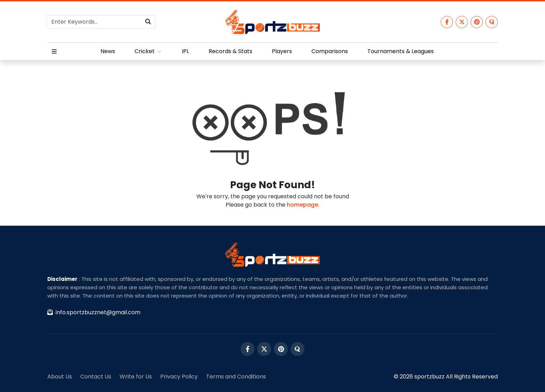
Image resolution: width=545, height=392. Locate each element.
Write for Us (136, 377)
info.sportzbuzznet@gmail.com (94, 312)
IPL (185, 51)
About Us (60, 377)
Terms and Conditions (236, 377)
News (108, 51)
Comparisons (330, 51)
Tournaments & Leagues (401, 51)
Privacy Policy (179, 377)
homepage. (303, 205)
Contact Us (96, 377)
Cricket (148, 51)
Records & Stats (230, 51)
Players (282, 51)
